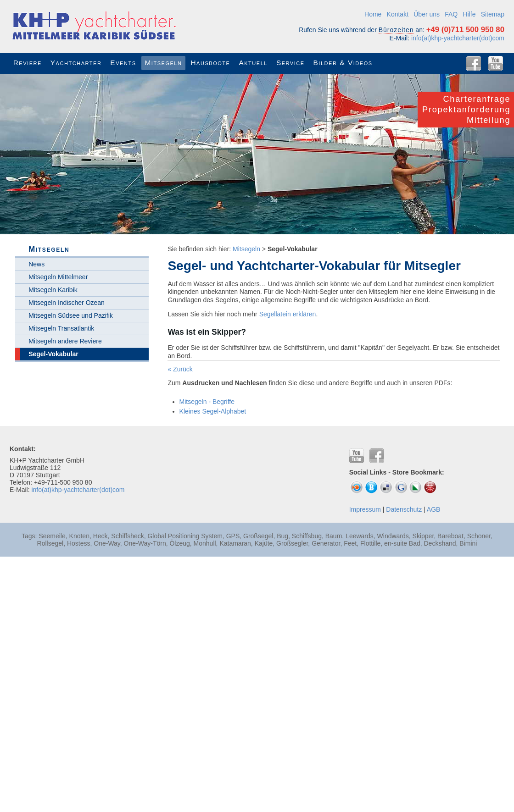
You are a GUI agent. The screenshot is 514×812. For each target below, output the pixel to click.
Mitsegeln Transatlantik (61, 328)
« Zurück (180, 369)
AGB (434, 509)
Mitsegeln (246, 249)
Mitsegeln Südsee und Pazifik (71, 315)
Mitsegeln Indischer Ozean (67, 303)
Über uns (427, 14)
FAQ (451, 14)
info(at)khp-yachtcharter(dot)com (458, 38)
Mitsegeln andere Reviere (65, 341)
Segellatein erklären (288, 314)
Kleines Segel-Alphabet (213, 411)
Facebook (474, 63)
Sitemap (493, 14)
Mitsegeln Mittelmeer (58, 277)
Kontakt (398, 14)
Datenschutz (404, 509)
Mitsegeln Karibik (53, 290)
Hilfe (469, 14)
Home (373, 14)
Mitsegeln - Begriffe (207, 402)
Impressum (365, 509)
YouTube (496, 63)
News (36, 264)
